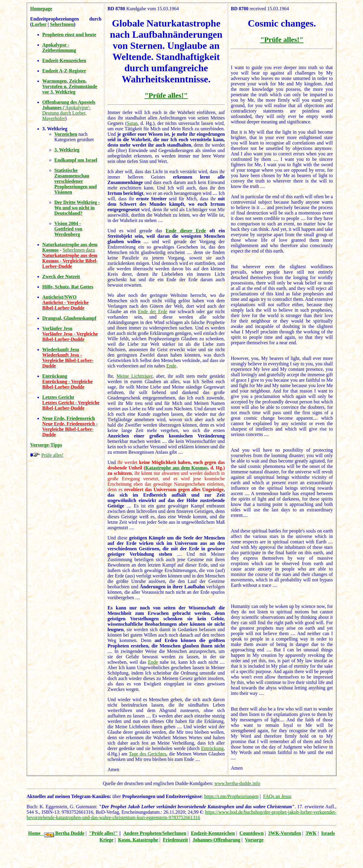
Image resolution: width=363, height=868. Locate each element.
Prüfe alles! (52, 455)
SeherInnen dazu (79, 250)
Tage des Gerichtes (148, 754)
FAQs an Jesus (277, 796)
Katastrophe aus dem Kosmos (177, 468)
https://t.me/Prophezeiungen (231, 796)
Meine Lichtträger (134, 376)
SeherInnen (62, 24)
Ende (171, 366)
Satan (132, 123)
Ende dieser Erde (186, 231)
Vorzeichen (66, 134)
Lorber (39, 24)
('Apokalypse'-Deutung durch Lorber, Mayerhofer (69, 110)
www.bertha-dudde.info (237, 783)
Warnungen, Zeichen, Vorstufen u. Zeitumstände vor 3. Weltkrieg (70, 86)
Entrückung (212, 748)
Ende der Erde (153, 312)
